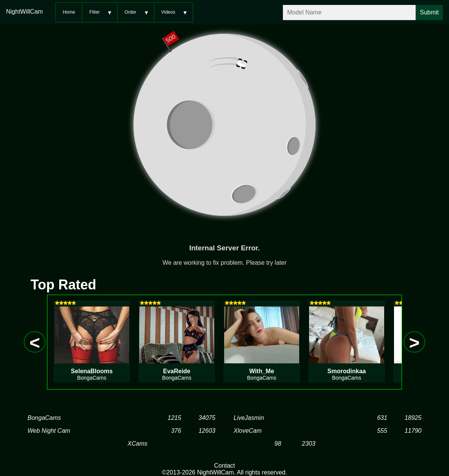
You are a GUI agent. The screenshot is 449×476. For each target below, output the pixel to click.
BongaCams (44, 418)
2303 (309, 444)
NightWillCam (24, 12)
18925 (413, 418)
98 (278, 444)
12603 (207, 431)
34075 (207, 418)
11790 (413, 431)
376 (176, 431)
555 (382, 431)
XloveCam (248, 431)
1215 (174, 418)
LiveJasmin (249, 418)
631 (382, 418)
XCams (137, 444)
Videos (168, 12)
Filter (95, 12)
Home (69, 12)
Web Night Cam (49, 431)
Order (130, 12)
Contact (224, 466)
